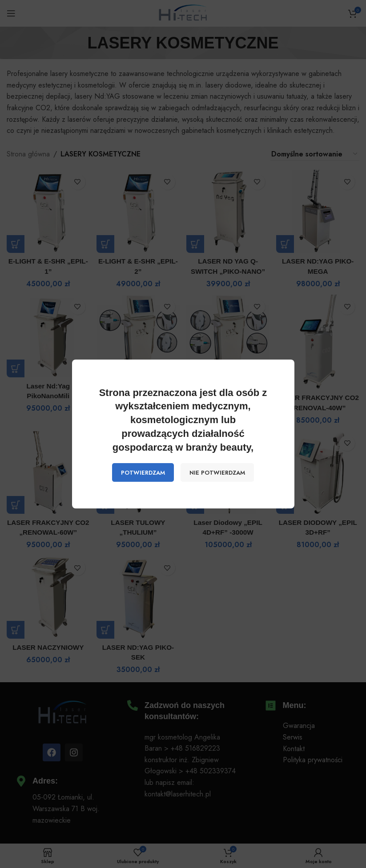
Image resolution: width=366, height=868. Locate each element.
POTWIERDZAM (143, 473)
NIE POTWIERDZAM (217, 473)
